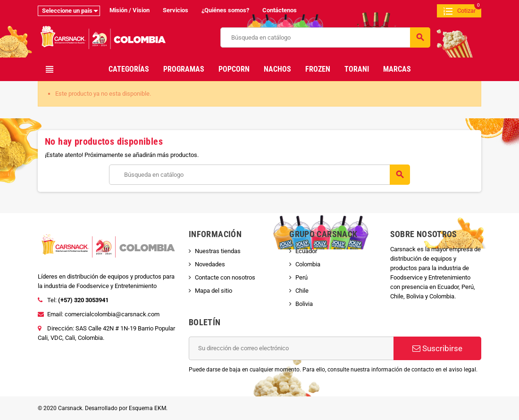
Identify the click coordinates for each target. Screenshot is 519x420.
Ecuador (306, 251)
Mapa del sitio (213, 291)
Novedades (210, 264)
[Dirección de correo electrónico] (291, 348)
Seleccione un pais (67, 11)
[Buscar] (325, 37)
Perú (301, 277)
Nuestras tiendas (218, 251)
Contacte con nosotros (225, 277)
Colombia (308, 264)
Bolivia (304, 304)
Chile (302, 291)
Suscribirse (437, 348)
